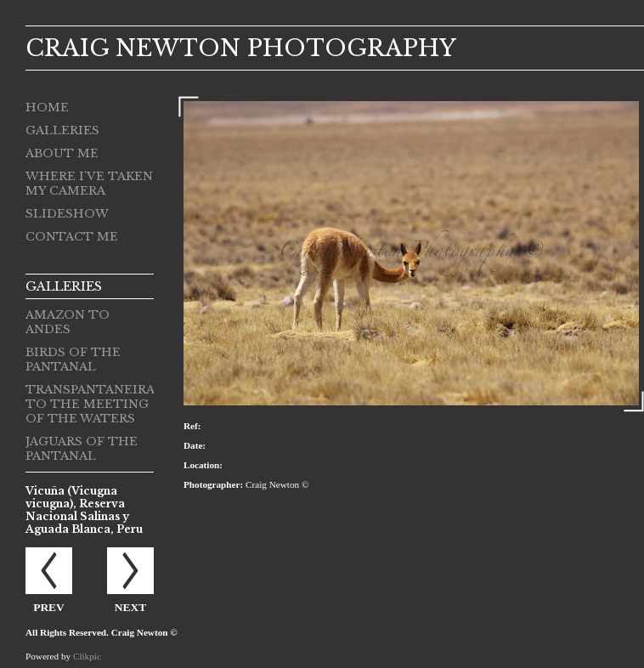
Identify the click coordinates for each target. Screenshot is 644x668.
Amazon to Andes (68, 322)
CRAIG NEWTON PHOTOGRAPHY (241, 48)
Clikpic (87, 656)
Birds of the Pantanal (73, 359)
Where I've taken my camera (89, 184)
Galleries (62, 130)
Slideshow (67, 214)
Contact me (72, 237)
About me (62, 153)
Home (47, 108)
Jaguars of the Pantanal (82, 449)
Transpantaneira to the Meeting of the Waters (90, 404)
